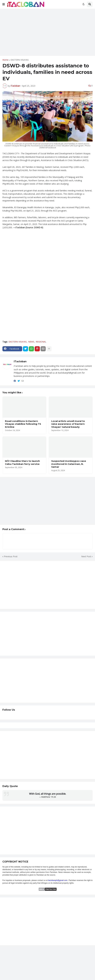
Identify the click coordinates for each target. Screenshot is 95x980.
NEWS (31, 342)
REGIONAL (41, 342)
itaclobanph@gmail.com (58, 880)
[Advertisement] (47, 32)
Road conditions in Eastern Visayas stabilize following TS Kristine (23, 424)
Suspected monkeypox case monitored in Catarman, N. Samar (69, 464)
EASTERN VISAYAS (20, 60)
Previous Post (11, 556)
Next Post (86, 556)
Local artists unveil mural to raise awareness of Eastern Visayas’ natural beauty (68, 424)
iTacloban (20, 361)
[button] (4, 4)
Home (5, 60)
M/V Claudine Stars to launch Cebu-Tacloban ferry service (22, 462)
